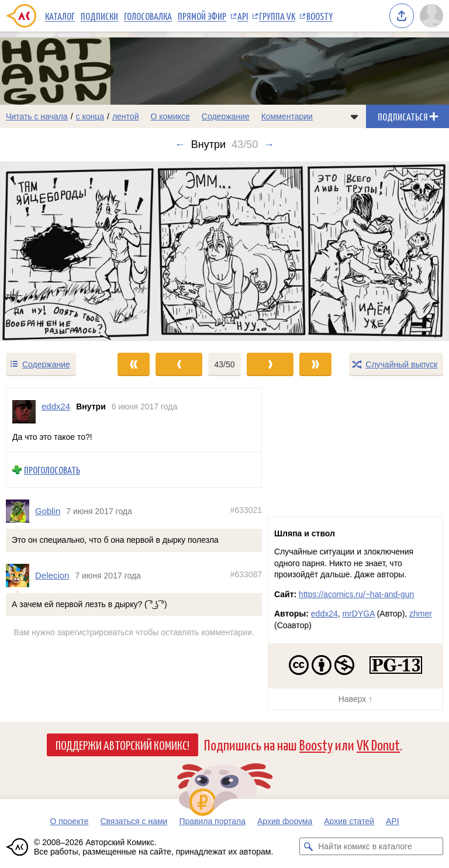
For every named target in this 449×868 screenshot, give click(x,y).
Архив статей (349, 821)
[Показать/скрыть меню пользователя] (431, 16)
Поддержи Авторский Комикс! (122, 745)
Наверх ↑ (355, 699)
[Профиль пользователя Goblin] (20, 511)
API (243, 16)
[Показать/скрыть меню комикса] (354, 116)
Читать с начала (37, 116)
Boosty (320, 16)
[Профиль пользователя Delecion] (20, 576)
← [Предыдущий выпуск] (180, 144)
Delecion (52, 575)
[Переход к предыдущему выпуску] (56, 251)
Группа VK (277, 16)
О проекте (69, 821)
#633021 (246, 510)
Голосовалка (148, 16)
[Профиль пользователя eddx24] (24, 412)
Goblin (48, 511)
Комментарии (287, 116)
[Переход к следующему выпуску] (224, 251)
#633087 (246, 574)
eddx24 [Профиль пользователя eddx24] (56, 406)
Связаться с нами (134, 821)
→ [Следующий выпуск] (269, 144)
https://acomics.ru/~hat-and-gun (356, 594)
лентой (126, 116)
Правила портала (212, 821)
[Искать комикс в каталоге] (308, 846)
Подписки (99, 16)
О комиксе (170, 116)
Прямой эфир (202, 16)
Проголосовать (52, 469)
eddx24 (324, 614)
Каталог (60, 16)
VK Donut (378, 744)
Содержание (226, 116)
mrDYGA (359, 614)
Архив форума (285, 821)
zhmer (421, 614)
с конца (90, 116)
